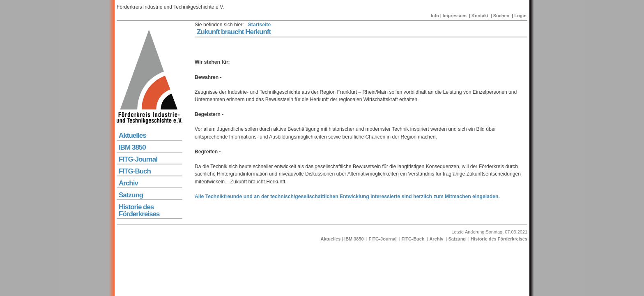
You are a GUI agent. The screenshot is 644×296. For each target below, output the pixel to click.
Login (520, 16)
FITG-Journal (138, 159)
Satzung (131, 195)
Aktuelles (132, 135)
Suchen (501, 16)
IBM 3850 (132, 147)
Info (435, 16)
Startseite (259, 25)
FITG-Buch (135, 171)
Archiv (128, 183)
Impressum (455, 16)
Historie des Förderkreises (139, 210)
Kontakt (480, 16)
